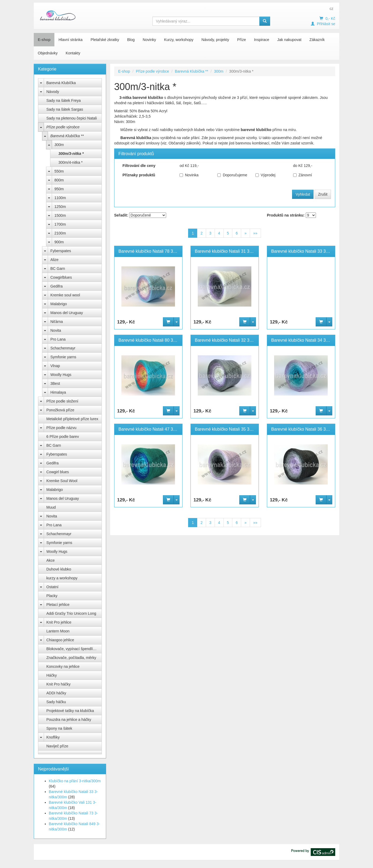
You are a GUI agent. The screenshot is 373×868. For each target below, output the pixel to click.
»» (255, 233)
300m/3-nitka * (71, 154)
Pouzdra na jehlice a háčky (69, 720)
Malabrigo (59, 304)
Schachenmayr (63, 348)
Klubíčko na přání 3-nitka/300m (75, 781)
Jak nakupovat (289, 40)
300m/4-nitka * (70, 162)
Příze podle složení (62, 401)
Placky (52, 596)
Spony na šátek (59, 728)
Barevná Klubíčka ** (67, 136)
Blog (131, 40)
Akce (51, 560)
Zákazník (317, 40)
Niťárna (57, 322)
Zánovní (303, 175)
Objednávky (48, 53)
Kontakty (73, 53)
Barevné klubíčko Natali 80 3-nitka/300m (157, 340)
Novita (56, 330)
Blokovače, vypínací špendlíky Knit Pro (74, 649)
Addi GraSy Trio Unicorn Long (71, 613)
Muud (51, 507)
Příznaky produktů (139, 175)
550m (59, 171)
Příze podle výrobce (63, 127)
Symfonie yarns (63, 357)
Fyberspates (61, 251)
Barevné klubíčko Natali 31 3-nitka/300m (233, 251)
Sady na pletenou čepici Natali (72, 118)
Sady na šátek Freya (64, 100)
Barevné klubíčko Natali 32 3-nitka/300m (233, 340)
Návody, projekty (215, 40)
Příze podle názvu (61, 428)
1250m (60, 207)
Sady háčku (56, 702)
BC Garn (58, 269)
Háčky (52, 675)
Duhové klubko (59, 569)
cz (331, 9)
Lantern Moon (58, 631)
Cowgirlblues (61, 277)
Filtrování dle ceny (139, 166)
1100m (60, 198)
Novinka (189, 175)
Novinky (150, 40)
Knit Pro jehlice (59, 622)
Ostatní (52, 587)
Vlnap (55, 366)
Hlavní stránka (70, 40)
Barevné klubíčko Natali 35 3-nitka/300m (233, 429)
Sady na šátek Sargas (65, 109)
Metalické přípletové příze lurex (72, 419)
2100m (60, 233)
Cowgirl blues (58, 472)
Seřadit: (121, 215)
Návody (53, 92)
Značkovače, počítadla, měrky (71, 658)
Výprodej (265, 175)
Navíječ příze (57, 746)
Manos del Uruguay (67, 313)
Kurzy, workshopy (179, 40)
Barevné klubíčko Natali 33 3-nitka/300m (310, 251)
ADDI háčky (56, 693)
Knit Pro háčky (58, 684)
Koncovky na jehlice (63, 666)
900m (59, 242)
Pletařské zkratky (105, 40)
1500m (60, 215)
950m (59, 189)
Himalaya (58, 392)
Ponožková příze (60, 410)
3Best (55, 383)
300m (59, 145)
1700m (60, 224)
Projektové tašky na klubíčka (70, 711)
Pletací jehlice (58, 605)
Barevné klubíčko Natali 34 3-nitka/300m (310, 340)
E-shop (44, 40)
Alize (54, 260)
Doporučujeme (232, 175)
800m (59, 180)
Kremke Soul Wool (62, 481)
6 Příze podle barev (63, 437)
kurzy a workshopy (62, 578)
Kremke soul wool (65, 295)
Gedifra (57, 286)
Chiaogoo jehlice (60, 640)
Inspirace (262, 40)
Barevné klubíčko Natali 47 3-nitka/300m (157, 429)
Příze (242, 40)
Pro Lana (58, 339)
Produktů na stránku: (286, 215)
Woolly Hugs (61, 375)
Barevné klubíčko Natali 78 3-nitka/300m (157, 251)
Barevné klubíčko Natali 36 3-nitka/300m (310, 429)
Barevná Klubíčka (61, 83)
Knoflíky (53, 737)
